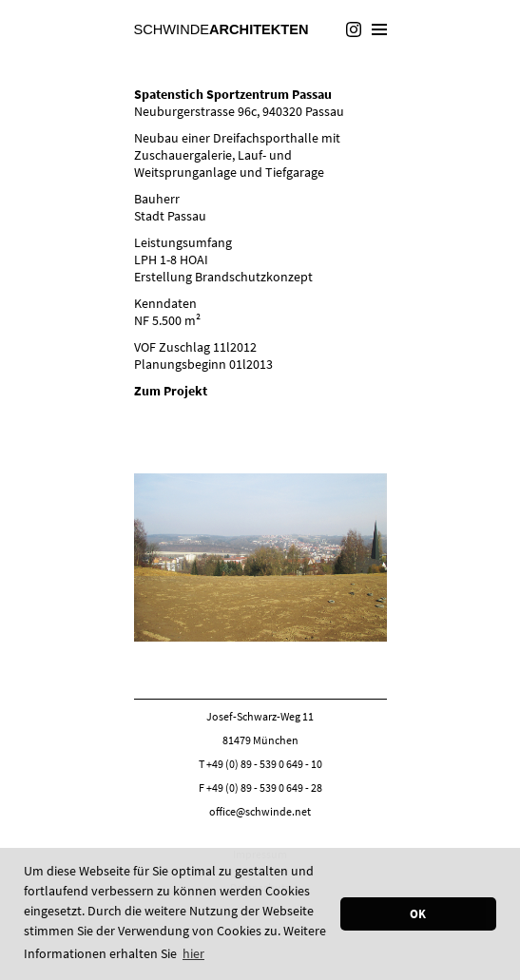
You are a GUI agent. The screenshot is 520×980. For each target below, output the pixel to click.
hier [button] (193, 953)
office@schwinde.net (260, 811)
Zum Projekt (171, 391)
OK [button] (418, 914)
